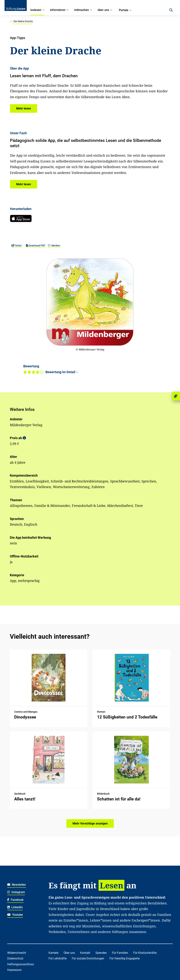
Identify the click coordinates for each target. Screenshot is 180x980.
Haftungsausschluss (21, 964)
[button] (24, 108)
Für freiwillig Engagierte (125, 958)
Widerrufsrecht (17, 953)
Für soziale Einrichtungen (88, 958)
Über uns (69, 953)
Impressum (14, 970)
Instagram (16, 892)
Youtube (15, 915)
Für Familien (120, 953)
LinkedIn (15, 907)
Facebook (15, 900)
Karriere (53, 953)
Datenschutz (15, 958)
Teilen (17, 246)
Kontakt (85, 953)
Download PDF (36, 246)
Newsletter (17, 885)
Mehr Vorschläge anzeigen (90, 823)
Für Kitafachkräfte (145, 953)
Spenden (101, 953)
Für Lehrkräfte (58, 958)
